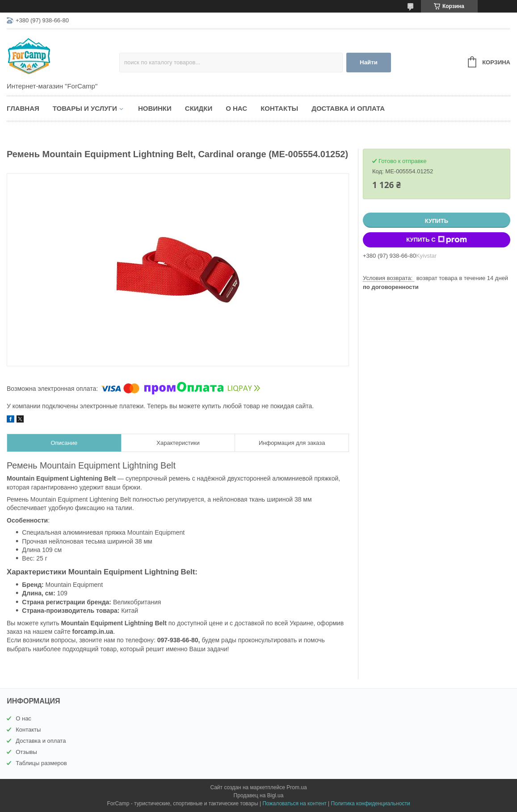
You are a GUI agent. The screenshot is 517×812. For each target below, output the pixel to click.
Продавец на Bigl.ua (259, 795)
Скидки (199, 108)
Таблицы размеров (41, 763)
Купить (437, 221)
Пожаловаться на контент (294, 804)
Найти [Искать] (369, 62)
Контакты (279, 108)
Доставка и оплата (348, 108)
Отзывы (26, 752)
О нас (236, 108)
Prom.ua (296, 787)
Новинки (155, 108)
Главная (23, 108)
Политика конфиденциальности (371, 804)
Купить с (436, 240)
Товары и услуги (85, 108)
